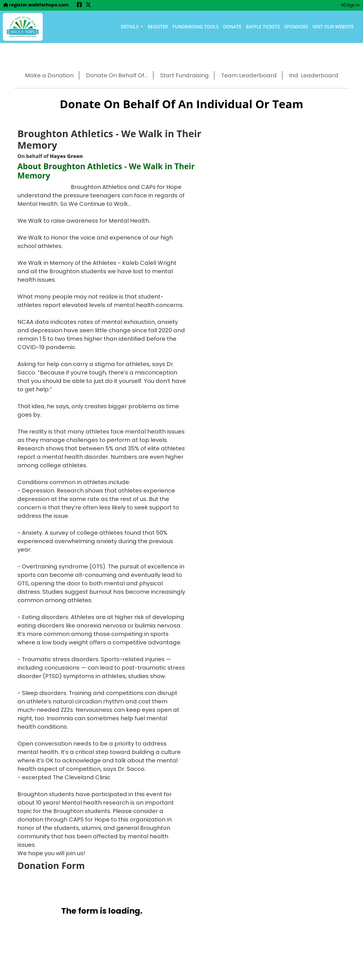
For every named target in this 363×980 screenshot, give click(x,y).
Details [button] (130, 27)
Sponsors (296, 27)
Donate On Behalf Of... (117, 75)
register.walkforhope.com (36, 5)
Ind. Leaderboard (314, 75)
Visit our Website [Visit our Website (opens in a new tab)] (333, 27)
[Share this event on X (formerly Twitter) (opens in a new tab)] (88, 5)
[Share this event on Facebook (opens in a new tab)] (80, 5)
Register (158, 27)
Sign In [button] (350, 5)
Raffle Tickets (263, 27)
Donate (232, 27)
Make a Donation (49, 75)
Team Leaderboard (249, 75)
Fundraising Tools (196, 27)
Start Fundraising (184, 75)
